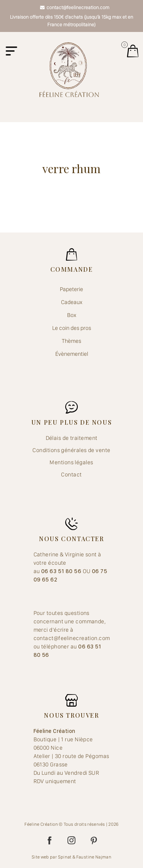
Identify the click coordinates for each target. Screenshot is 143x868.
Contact (71, 475)
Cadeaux (72, 302)
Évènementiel (72, 354)
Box (72, 315)
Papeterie (71, 289)
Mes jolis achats (133, 51)
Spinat (65, 857)
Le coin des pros (72, 328)
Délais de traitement (72, 438)
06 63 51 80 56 (62, 571)
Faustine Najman (94, 857)
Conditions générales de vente (71, 450)
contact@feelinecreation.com (75, 8)
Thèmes (71, 341)
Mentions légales (71, 462)
